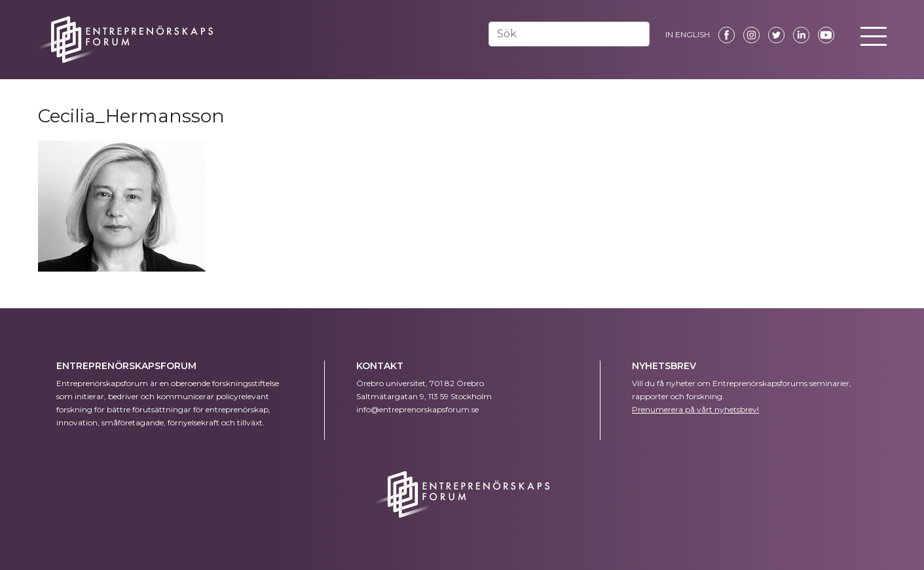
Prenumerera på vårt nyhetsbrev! (695, 409)
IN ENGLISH (688, 34)
